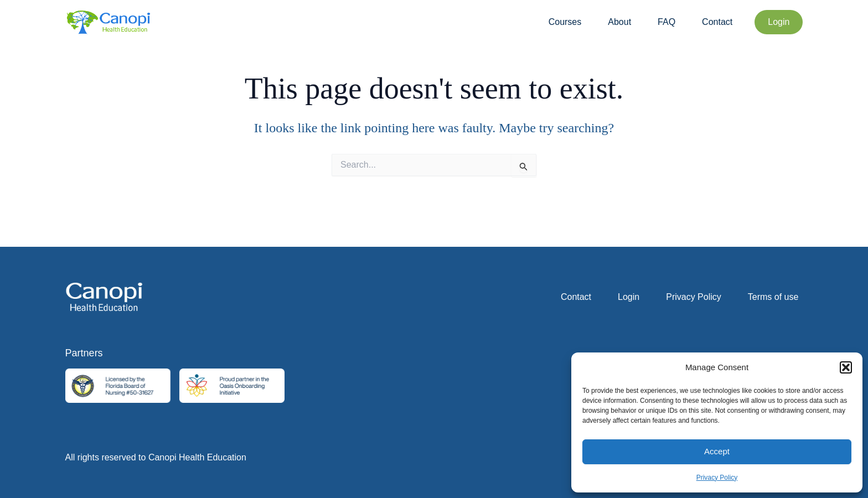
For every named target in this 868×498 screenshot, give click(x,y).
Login (629, 297)
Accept (717, 451)
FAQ (666, 22)
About (619, 22)
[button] (846, 367)
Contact (717, 22)
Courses (565, 22)
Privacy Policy (717, 478)
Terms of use (773, 297)
